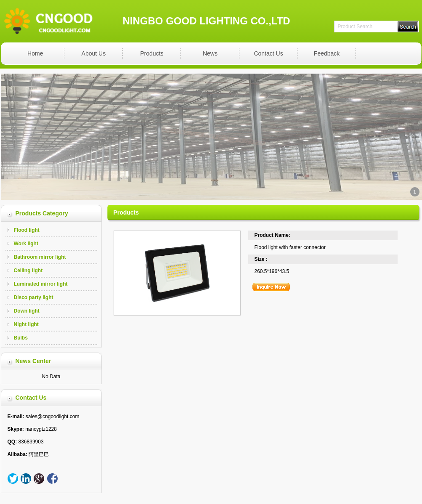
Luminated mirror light (41, 284)
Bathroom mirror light (40, 257)
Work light (26, 244)
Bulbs (21, 338)
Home (35, 53)
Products (152, 53)
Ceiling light (28, 271)
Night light (26, 324)
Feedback (327, 53)
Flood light (27, 230)
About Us (94, 53)
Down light (27, 311)
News (210, 53)
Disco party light (34, 297)
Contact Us (268, 53)
